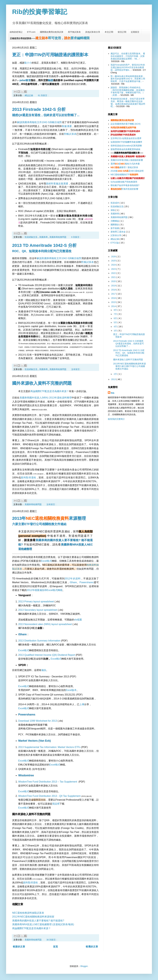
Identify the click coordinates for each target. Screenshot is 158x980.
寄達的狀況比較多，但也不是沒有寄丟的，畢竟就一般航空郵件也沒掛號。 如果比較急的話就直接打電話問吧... (128, 103)
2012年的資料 (73, 579)
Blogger (84, 966)
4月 (116, 327)
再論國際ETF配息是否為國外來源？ (50, 391)
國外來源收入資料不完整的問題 (42, 383)
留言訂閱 (122, 32)
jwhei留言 (25, 80)
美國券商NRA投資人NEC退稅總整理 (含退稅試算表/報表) (43, 924)
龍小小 (28, 63)
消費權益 (115, 221)
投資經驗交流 (31, 237)
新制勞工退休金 (118, 232)
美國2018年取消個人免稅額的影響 (127, 160)
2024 (114, 265)
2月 (116, 374)
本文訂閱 (109, 32)
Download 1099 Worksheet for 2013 (38, 721)
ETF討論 (115, 243)
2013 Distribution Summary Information (39, 641)
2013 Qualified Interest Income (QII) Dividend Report (47, 655)
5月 (116, 322)
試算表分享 (116, 235)
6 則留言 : (76, 237)
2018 (114, 290)
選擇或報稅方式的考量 (125, 164)
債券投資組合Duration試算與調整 (126, 146)
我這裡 (56, 804)
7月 (116, 314)
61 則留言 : (43, 95)
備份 (44, 670)
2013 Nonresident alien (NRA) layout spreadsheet (45, 624)
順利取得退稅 (29, 478)
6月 (116, 318)
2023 (114, 269)
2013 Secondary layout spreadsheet (38, 610)
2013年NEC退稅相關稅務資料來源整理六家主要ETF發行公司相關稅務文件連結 (130, 366)
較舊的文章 (92, 947)
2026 (114, 257)
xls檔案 (78, 620)
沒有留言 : (76, 369)
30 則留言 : (52, 940)
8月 (116, 310)
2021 (114, 277)
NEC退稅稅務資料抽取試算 (27, 913)
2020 (114, 281)
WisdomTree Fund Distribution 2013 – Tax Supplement (48, 782)
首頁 (55, 947)
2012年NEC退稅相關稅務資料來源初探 (33, 917)
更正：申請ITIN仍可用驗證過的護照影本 (50, 55)
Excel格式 (46, 561)
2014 (114, 306)
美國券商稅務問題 (58, 237)
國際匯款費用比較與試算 (52, 32)
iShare (73, 582)
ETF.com (31, 32)
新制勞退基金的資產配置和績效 (125, 149)
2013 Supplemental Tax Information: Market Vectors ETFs (49, 747)
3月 (116, 331)
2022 (114, 273)
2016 (114, 298)
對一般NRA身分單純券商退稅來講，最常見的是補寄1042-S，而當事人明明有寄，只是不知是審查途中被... (128, 79)
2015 (114, 302)
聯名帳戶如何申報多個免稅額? (125, 185)
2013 (114, 379)
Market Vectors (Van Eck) (34, 741)
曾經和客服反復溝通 (57, 184)
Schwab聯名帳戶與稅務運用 (124, 182)
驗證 (51, 80)
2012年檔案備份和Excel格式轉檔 (45, 590)
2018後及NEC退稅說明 (127, 171)
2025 (114, 261)
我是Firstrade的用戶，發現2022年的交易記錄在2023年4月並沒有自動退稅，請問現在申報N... (128, 67)
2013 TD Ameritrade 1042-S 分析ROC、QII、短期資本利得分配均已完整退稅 (129, 353)
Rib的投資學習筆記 (40, 12)
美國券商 (44, 237)
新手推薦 (115, 228)
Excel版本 (71, 690)
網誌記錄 (29, 95)
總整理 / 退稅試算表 (124, 167)
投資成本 (115, 203)
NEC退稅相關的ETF (124, 175)
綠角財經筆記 (16, 32)
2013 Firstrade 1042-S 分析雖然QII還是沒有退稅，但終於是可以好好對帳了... (129, 344)
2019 (114, 286)
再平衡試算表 (74, 32)
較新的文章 (19, 947)
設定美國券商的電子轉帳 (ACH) (126, 124)
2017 (114, 294)
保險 (113, 210)
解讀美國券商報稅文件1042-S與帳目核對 (40, 122)
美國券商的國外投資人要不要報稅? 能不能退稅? (38, 921)
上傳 (82, 704)
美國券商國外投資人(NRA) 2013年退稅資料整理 (46, 398)
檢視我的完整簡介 (116, 419)
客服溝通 (67, 126)
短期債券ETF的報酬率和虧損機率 (126, 142)
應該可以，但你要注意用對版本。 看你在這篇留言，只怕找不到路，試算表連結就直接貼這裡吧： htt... (128, 56)
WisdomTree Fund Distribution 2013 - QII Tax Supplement (49, 796)
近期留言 (135, 32)
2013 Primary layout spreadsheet (36, 602)
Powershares (87, 582)
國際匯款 (115, 225)
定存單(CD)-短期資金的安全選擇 (126, 138)
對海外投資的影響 (124, 189)
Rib (113, 393)
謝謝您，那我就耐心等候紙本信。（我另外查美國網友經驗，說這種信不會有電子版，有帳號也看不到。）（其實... (128, 91)
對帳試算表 (70, 134)
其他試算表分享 (93, 32)
